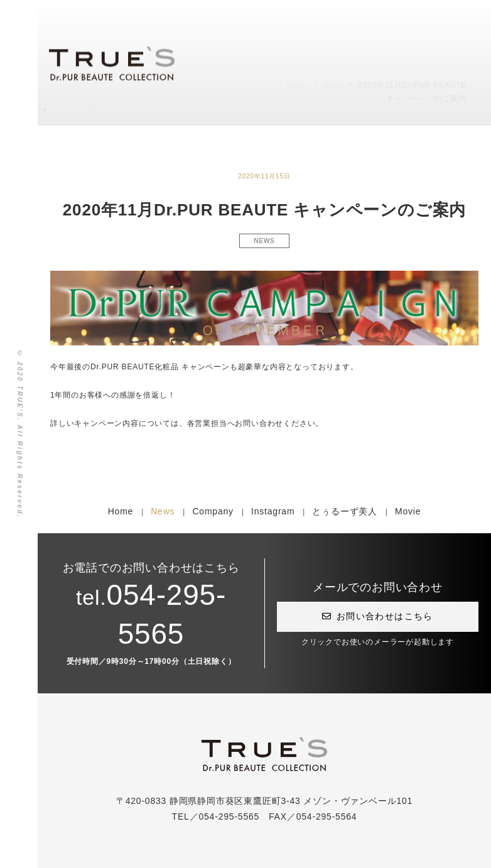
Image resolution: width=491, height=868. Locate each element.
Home (121, 511)
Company (213, 511)
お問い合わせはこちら (377, 616)
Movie (408, 511)
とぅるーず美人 (345, 511)
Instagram (273, 511)
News (163, 511)
